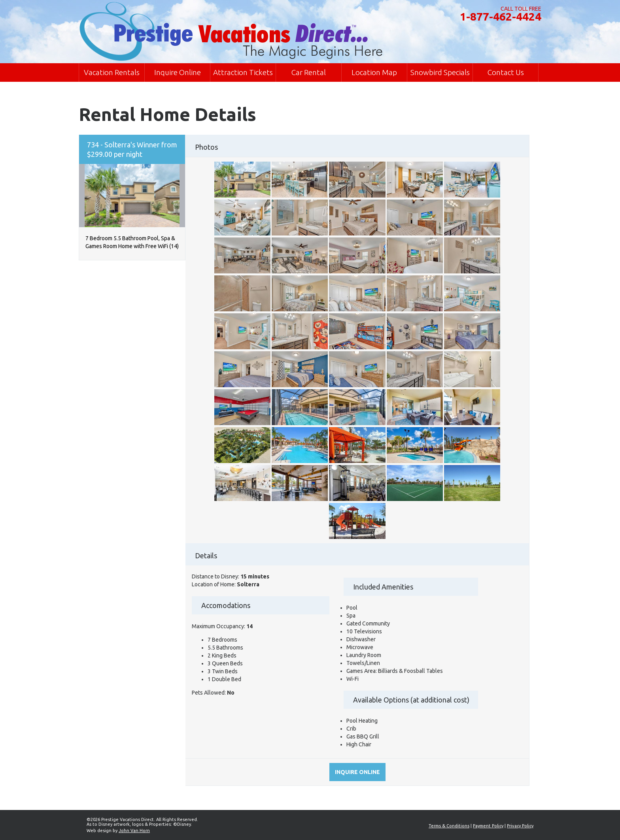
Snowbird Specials (440, 72)
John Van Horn (134, 831)
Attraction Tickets (243, 72)
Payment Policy (488, 826)
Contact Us (506, 72)
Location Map (374, 72)
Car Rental (309, 72)
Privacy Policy (520, 826)
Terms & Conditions (449, 826)
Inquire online (357, 772)
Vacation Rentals (112, 72)
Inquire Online (178, 72)
